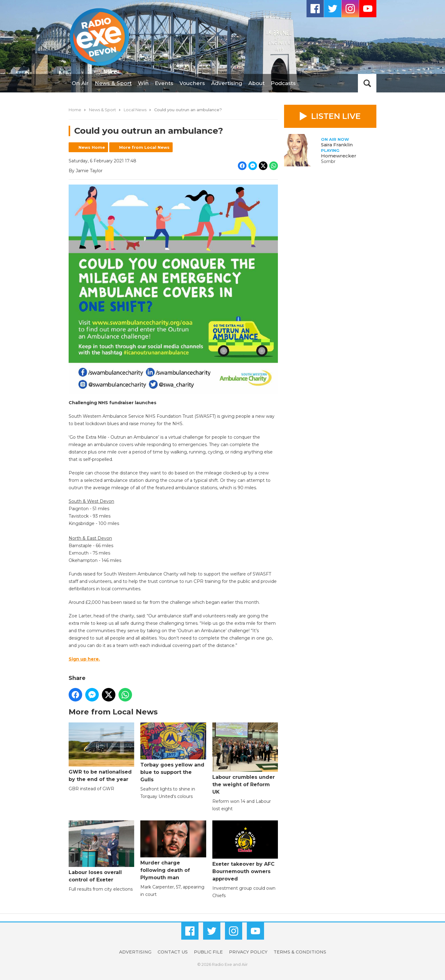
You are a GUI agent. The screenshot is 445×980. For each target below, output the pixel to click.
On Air (80, 83)
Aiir (245, 964)
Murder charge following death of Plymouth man (173, 850)
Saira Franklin (337, 145)
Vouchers (192, 83)
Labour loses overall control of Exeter (101, 852)
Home (75, 110)
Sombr (328, 161)
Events (164, 83)
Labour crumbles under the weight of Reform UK (245, 759)
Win (143, 83)
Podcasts (283, 83)
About (257, 83)
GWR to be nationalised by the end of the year (101, 752)
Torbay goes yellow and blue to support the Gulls (173, 752)
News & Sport (113, 83)
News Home (92, 147)
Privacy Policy (248, 952)
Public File (208, 952)
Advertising (227, 83)
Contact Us (173, 952)
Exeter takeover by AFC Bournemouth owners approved (245, 851)
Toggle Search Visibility (367, 83)
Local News (135, 110)
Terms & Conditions (300, 952)
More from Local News (144, 147)
